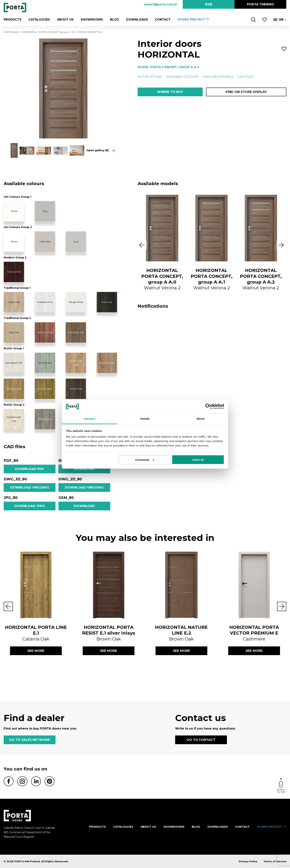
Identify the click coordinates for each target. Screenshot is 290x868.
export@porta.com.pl (160, 4)
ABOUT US (65, 20)
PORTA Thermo (261, 4)
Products (13, 20)
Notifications (150, 77)
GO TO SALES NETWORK (30, 740)
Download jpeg (30, 506)
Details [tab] (145, 419)
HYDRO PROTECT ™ (193, 20)
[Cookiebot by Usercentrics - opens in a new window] (208, 406)
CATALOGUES (39, 20)
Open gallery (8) (101, 150)
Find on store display (246, 92)
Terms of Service (275, 861)
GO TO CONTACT (201, 740)
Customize (145, 460)
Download (84, 469)
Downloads (137, 20)
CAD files (246, 77)
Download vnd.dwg (30, 487)
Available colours (183, 77)
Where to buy (170, 92)
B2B (209, 4)
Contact (163, 20)
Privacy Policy (248, 861)
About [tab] (200, 419)
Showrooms (92, 20)
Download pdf (30, 469)
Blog (115, 20)
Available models (218, 77)
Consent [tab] (90, 419)
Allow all (198, 460)
